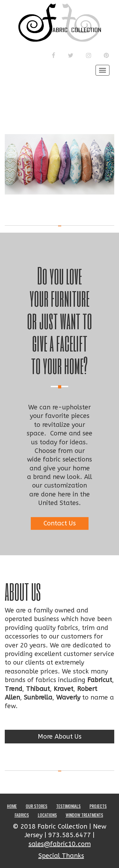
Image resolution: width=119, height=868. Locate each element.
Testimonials (68, 806)
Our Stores (36, 806)
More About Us (60, 737)
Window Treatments (84, 815)
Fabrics (22, 815)
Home (12, 806)
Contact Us (60, 523)
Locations (47, 815)
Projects (98, 806)
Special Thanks (61, 856)
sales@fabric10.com (60, 844)
